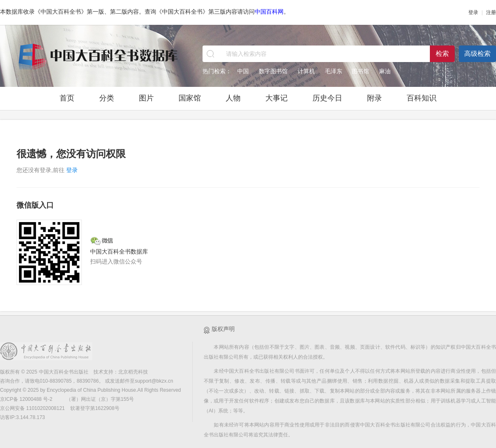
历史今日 (327, 98)
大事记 (277, 98)
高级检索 (477, 54)
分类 (107, 98)
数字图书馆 (273, 71)
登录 (473, 12)
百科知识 (422, 98)
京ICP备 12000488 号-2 (27, 399)
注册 (491, 12)
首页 (67, 98)
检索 (442, 54)
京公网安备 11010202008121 (32, 408)
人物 (233, 98)
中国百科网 (269, 12)
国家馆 (190, 98)
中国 (243, 71)
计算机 (306, 71)
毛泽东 (334, 71)
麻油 (385, 71)
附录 (374, 98)
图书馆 (360, 71)
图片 (146, 98)
